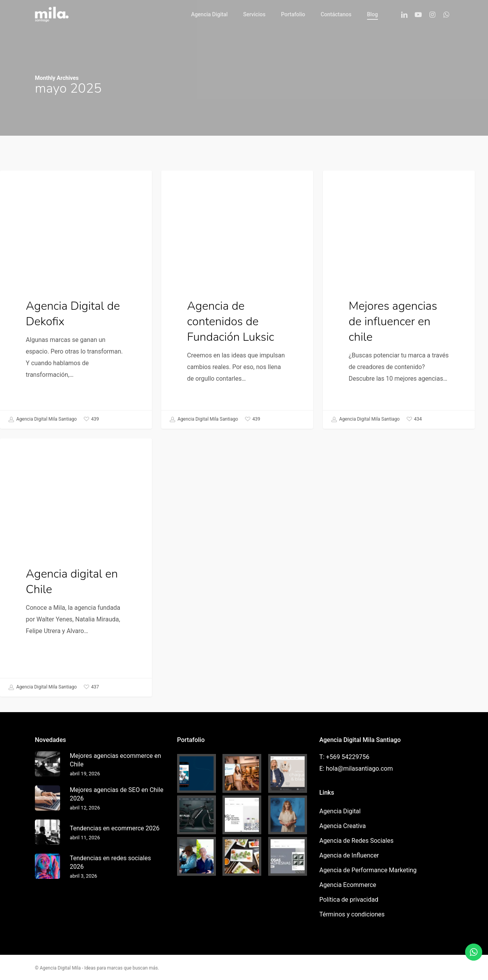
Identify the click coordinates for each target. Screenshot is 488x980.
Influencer (349, 183)
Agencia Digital (33, 183)
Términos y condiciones (352, 914)
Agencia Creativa (197, 183)
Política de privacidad (349, 900)
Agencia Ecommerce (348, 885)
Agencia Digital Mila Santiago (42, 419)
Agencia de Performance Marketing (368, 870)
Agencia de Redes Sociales (356, 841)
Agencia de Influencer (349, 855)
